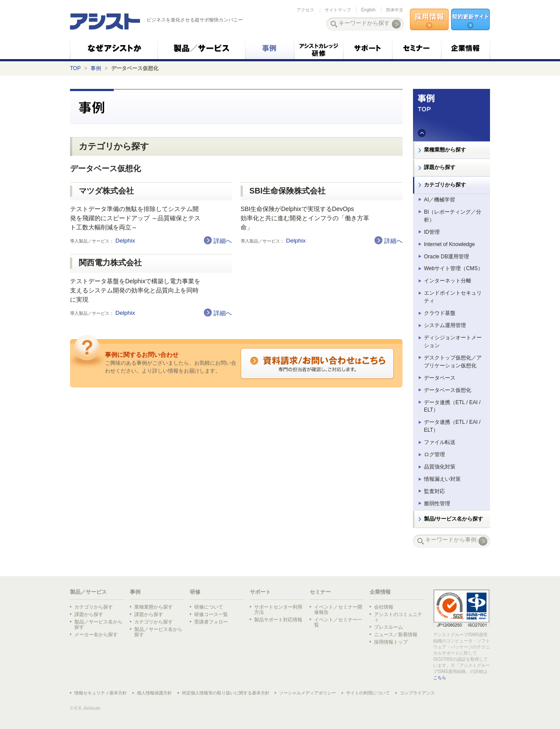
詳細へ (223, 241)
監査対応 (434, 491)
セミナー (320, 592)
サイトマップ (338, 10)
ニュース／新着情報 (396, 634)
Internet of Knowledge (449, 244)
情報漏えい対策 (442, 479)
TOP (75, 68)
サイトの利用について (368, 693)
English (368, 10)
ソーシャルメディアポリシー (308, 693)
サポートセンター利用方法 (278, 609)
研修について (209, 607)
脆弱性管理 (437, 504)
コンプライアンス (417, 693)
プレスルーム (388, 627)
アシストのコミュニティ (398, 617)
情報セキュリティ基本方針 (101, 693)
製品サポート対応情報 (278, 620)
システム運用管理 (445, 325)
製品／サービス (88, 592)
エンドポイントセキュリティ (453, 297)
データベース (440, 378)
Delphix (126, 241)
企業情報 (380, 592)
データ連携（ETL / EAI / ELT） (452, 406)
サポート (260, 592)
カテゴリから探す (445, 185)
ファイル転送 (440, 442)
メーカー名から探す (96, 634)
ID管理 (432, 232)
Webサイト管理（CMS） (453, 268)
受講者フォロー (211, 622)
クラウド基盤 (440, 313)
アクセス (305, 10)
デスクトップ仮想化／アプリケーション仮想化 (453, 362)
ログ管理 (434, 454)
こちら (440, 678)
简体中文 (395, 10)
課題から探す (440, 167)
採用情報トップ (391, 642)
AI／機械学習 (439, 200)
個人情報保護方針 (154, 693)
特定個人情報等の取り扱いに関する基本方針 (226, 693)
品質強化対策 (440, 467)
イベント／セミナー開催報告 (338, 609)
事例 (96, 68)
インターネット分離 (448, 281)
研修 (195, 592)
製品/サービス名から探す (453, 519)
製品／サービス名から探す (98, 624)
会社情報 (384, 607)
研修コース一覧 (211, 614)
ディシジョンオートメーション (453, 342)
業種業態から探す (445, 150)
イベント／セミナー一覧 (338, 622)
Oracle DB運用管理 (446, 257)
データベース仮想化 (448, 390)
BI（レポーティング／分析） (453, 216)
